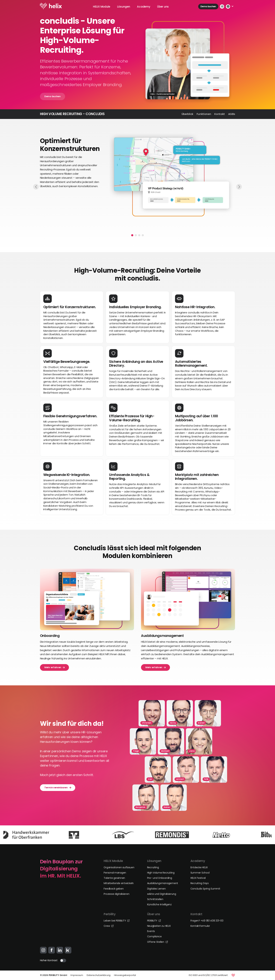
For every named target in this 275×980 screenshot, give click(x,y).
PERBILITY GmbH (58, 975)
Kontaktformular (200, 926)
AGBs (232, 114)
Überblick (187, 114)
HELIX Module (101, 7)
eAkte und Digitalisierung (162, 894)
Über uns (163, 7)
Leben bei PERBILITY (116, 921)
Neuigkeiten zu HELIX (159, 926)
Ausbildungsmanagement (163, 883)
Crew (108, 926)
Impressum (77, 975)
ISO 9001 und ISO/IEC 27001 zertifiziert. (208, 975)
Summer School (200, 873)
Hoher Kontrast (49, 960)
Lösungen (124, 7)
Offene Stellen (157, 942)
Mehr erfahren (54, 667)
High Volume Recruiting (161, 873)
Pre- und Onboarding (160, 878)
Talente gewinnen (114, 878)
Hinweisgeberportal (125, 975)
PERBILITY (154, 921)
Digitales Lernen (156, 889)
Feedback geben (114, 889)
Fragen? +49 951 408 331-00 (207, 921)
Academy (144, 7)
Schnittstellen (155, 899)
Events (151, 931)
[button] (132, 235)
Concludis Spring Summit (205, 889)
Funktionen (204, 114)
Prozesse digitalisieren (116, 894)
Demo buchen (208, 6)
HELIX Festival (198, 878)
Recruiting (153, 867)
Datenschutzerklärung (99, 975)
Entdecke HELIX (199, 867)
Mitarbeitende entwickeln (119, 883)
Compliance (154, 936)
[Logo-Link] (52, 7)
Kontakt (220, 114)
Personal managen (115, 873)
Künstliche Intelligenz (159, 904)
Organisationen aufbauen (119, 867)
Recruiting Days (200, 883)
